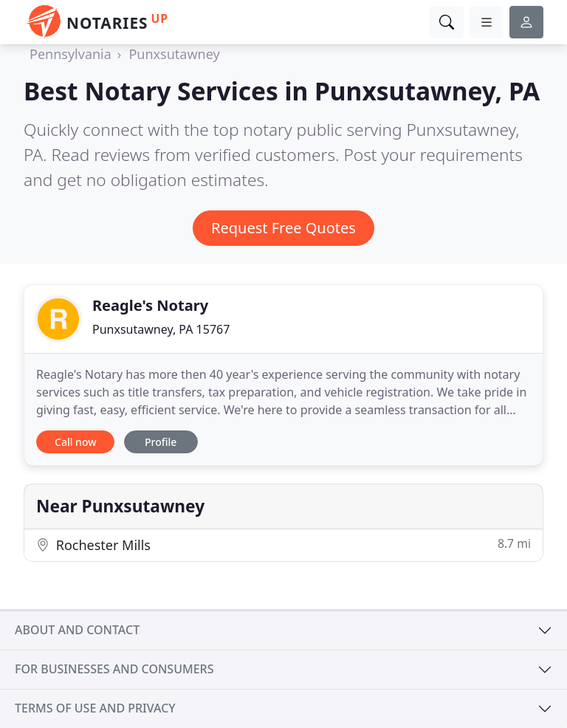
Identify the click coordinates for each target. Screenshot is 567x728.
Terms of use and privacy (95, 708)
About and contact (77, 630)
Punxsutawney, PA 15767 (161, 329)
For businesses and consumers (114, 669)
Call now (75, 442)
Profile (161, 442)
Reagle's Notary (150, 305)
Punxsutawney (174, 54)
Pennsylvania (71, 54)
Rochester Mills (283, 545)
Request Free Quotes (283, 228)
